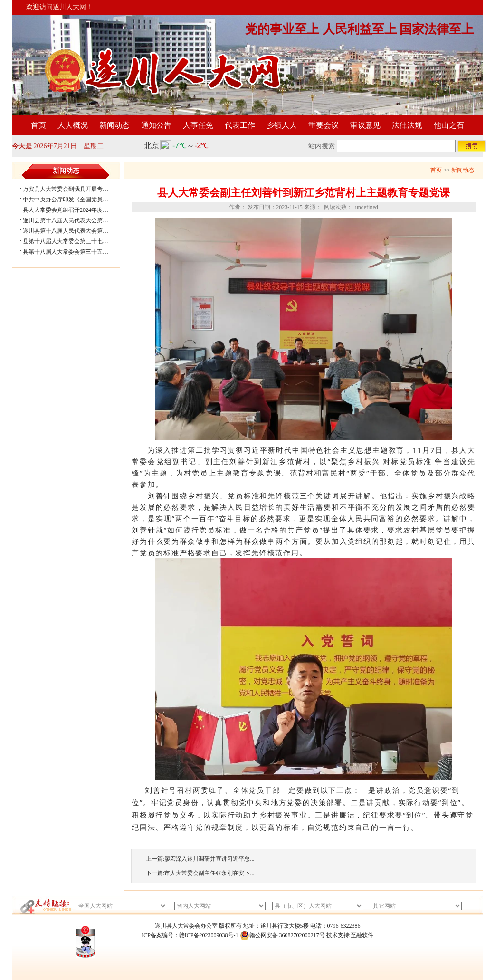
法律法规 (407, 125)
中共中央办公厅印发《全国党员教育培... (73, 200)
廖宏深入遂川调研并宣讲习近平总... (209, 859)
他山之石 (449, 125)
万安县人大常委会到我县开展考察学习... (73, 189)
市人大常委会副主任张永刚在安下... (209, 873)
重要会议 (324, 125)
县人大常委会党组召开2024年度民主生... (73, 210)
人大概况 (73, 125)
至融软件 (362, 935)
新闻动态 (114, 125)
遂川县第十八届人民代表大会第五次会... (73, 220)
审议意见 (365, 125)
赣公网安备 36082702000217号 (282, 935)
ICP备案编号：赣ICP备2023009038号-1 (190, 935)
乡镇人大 (282, 125)
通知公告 (156, 125)
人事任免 (198, 125)
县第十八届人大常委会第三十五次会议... (73, 252)
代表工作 (240, 125)
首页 (38, 125)
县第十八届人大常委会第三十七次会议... (73, 241)
